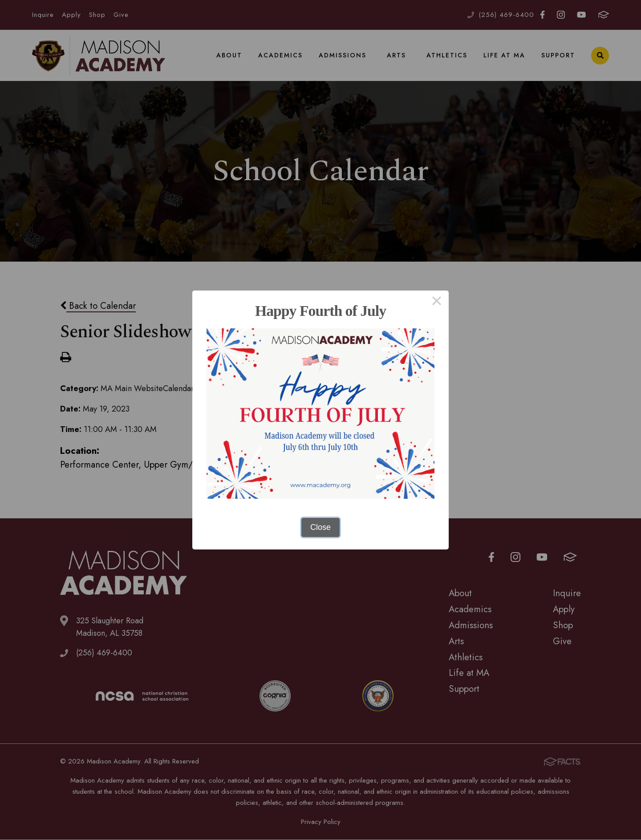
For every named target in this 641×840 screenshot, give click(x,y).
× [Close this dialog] (436, 303)
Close (320, 527)
